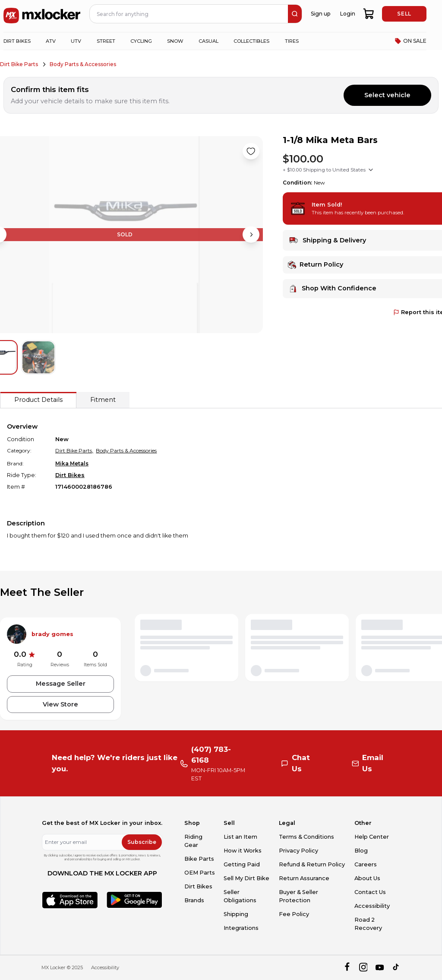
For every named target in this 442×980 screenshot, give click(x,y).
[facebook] (347, 968)
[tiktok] (396, 968)
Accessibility (372, 906)
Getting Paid (242, 864)
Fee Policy (294, 914)
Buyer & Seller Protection (298, 896)
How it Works (243, 851)
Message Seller (61, 684)
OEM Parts (200, 873)
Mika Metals (72, 463)
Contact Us (370, 892)
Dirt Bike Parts (19, 64)
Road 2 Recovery (368, 924)
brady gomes (52, 634)
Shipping (236, 914)
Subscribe (142, 842)
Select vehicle (387, 95)
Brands (194, 900)
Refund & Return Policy (312, 864)
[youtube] (380, 968)
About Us (367, 878)
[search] (295, 14)
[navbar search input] (189, 14)
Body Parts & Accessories (83, 64)
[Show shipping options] (371, 170)
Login (348, 14)
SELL (404, 14)
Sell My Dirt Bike (246, 878)
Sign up (320, 14)
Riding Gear (193, 841)
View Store (60, 704)
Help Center (372, 837)
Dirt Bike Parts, (74, 450)
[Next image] (251, 235)
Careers (366, 864)
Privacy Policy (298, 851)
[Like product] (251, 151)
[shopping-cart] (369, 14)
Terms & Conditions (306, 837)
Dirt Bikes (70, 475)
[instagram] (363, 968)
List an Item (240, 837)
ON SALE (410, 41)
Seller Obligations (240, 896)
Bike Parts (199, 859)
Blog (361, 851)
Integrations (241, 928)
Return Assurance (304, 878)
